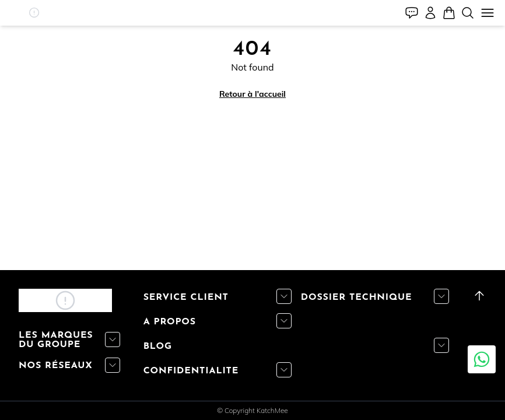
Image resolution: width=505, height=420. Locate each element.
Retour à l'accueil (253, 94)
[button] (34, 13)
